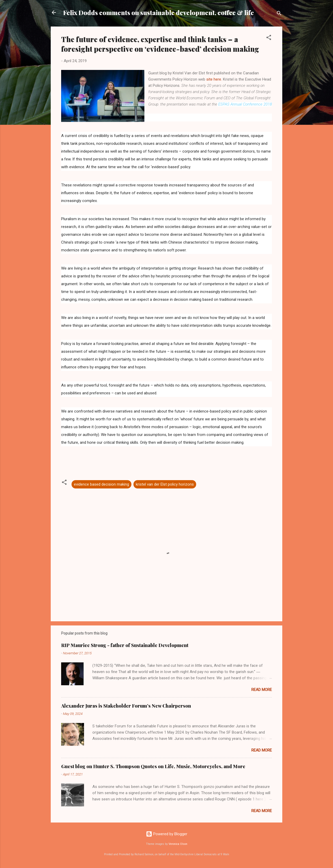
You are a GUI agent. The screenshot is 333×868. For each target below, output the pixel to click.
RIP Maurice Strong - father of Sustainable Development (125, 645)
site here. (214, 79)
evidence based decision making (101, 484)
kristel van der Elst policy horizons (165, 484)
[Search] (279, 14)
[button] (269, 38)
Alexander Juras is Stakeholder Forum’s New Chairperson (126, 706)
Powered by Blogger (167, 834)
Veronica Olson (178, 844)
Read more (262, 690)
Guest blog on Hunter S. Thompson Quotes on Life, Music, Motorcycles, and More (153, 766)
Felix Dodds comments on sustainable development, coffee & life (159, 12)
